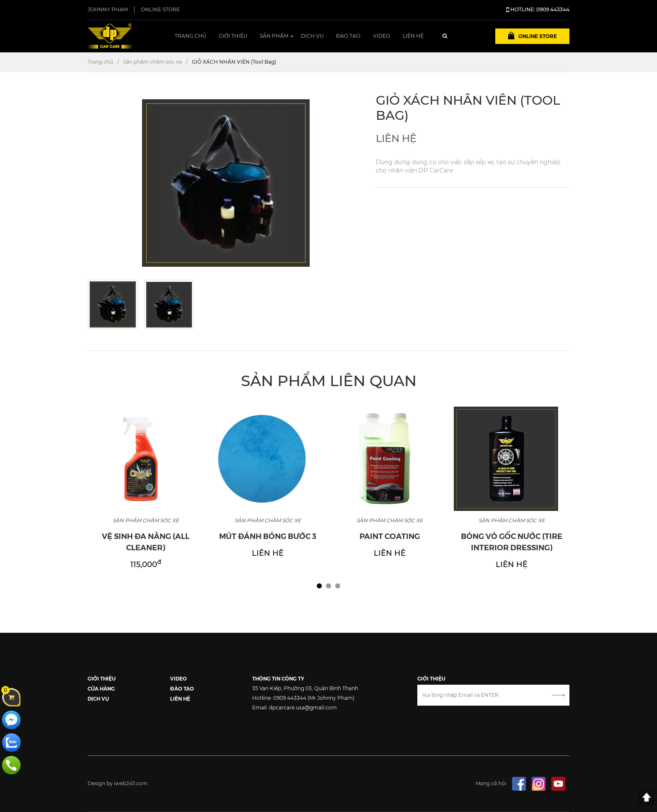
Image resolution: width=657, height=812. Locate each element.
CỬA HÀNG (101, 688)
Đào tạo (348, 36)
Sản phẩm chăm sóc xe (153, 62)
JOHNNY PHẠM (108, 9)
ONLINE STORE (160, 9)
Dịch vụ (312, 36)
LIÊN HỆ (180, 698)
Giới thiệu (233, 36)
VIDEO (178, 678)
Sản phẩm (274, 36)
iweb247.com (131, 783)
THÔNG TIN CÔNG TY (278, 678)
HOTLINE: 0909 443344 (538, 9)
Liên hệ (413, 36)
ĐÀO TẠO (182, 688)
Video (382, 36)
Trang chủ (190, 36)
